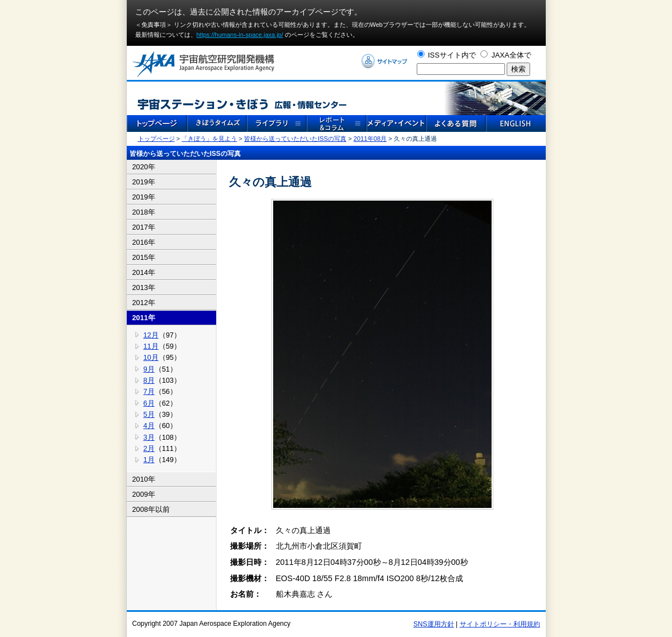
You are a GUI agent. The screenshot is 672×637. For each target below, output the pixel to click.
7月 (149, 391)
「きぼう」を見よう (209, 139)
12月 (151, 335)
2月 (149, 448)
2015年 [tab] (144, 257)
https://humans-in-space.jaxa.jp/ (240, 35)
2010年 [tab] (144, 479)
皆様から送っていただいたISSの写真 (295, 139)
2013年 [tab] (144, 287)
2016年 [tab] (144, 242)
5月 (149, 414)
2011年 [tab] (144, 318)
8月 (149, 380)
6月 (149, 403)
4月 (149, 426)
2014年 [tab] (144, 272)
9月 (149, 369)
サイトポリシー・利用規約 (500, 624)
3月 (149, 437)
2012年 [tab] (144, 303)
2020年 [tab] (144, 167)
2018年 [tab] (144, 212)
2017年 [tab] (144, 227)
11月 (151, 346)
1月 (149, 460)
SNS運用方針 (434, 624)
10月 (151, 357)
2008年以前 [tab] (151, 509)
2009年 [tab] (144, 494)
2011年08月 (370, 139)
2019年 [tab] (144, 182)
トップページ (156, 139)
